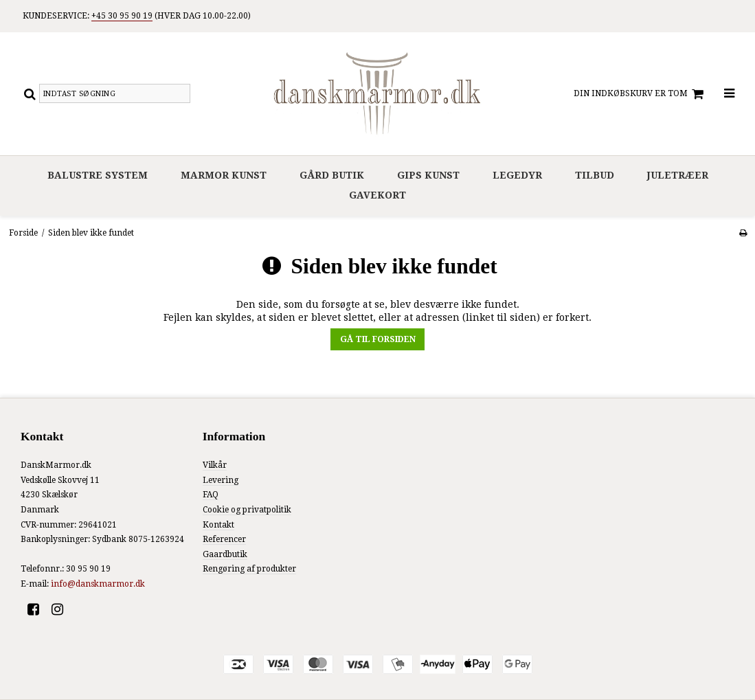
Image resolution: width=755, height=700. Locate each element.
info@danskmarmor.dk (98, 584)
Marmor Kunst (224, 175)
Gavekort (377, 195)
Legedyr (517, 175)
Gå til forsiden (378, 339)
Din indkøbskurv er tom (641, 94)
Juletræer (678, 175)
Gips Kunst (428, 175)
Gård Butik (332, 175)
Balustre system (98, 175)
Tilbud (595, 175)
